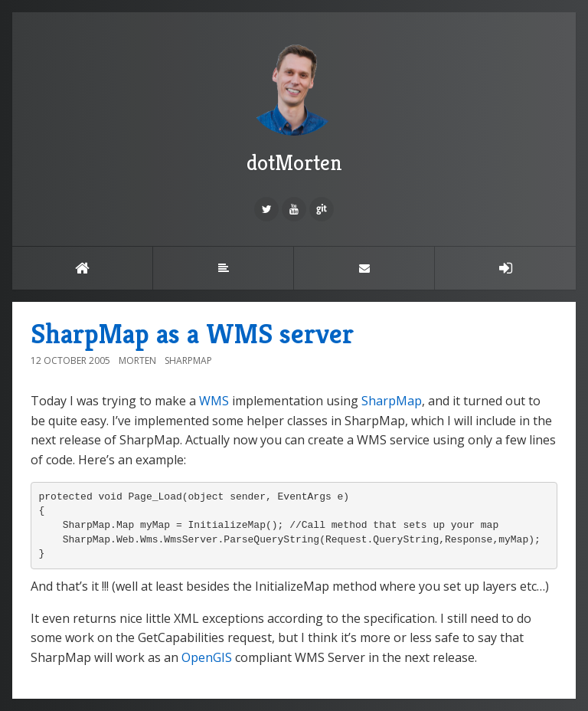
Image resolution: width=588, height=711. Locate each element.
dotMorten (294, 106)
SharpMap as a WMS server (192, 334)
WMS (214, 401)
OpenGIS (207, 657)
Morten (137, 360)
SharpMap (188, 360)
